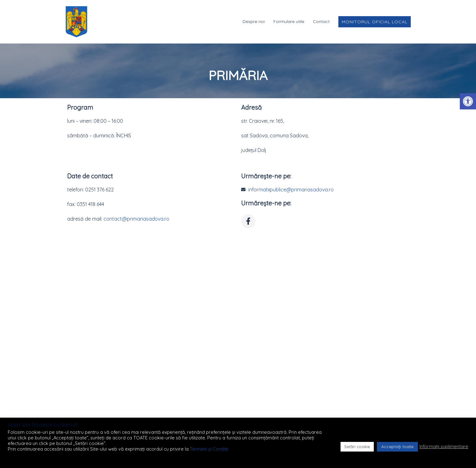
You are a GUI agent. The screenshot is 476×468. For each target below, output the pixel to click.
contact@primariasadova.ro (136, 219)
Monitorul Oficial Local (375, 22)
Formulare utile (289, 21)
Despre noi (254, 21)
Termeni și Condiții (209, 449)
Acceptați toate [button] (397, 447)
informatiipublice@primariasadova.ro (291, 190)
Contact (321, 21)
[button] (468, 101)
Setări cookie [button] (357, 447)
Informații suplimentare (444, 447)
